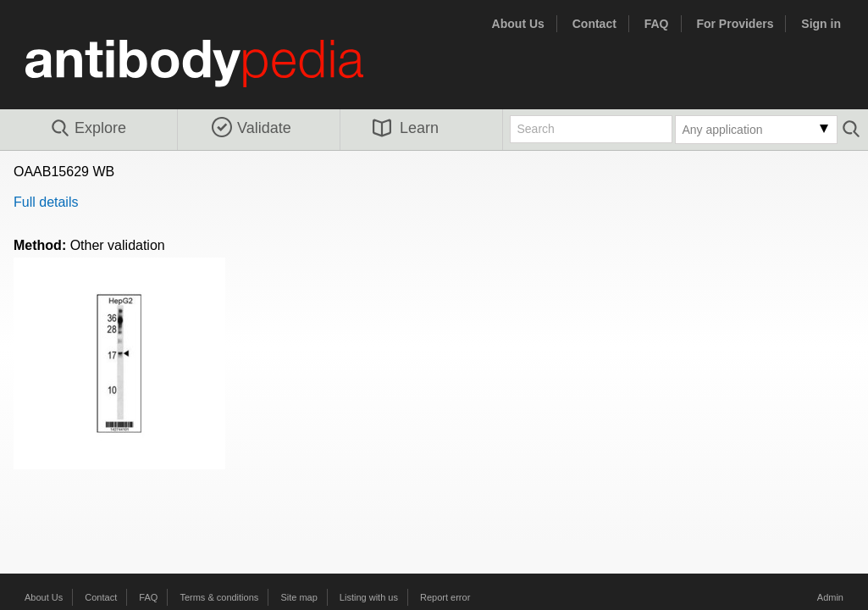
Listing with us (369, 597)
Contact (594, 24)
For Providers (735, 24)
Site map (299, 597)
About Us (518, 24)
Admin (830, 597)
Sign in (821, 24)
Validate (252, 128)
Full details (46, 202)
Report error (445, 597)
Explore (88, 129)
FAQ (657, 24)
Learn (406, 128)
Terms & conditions (219, 597)
